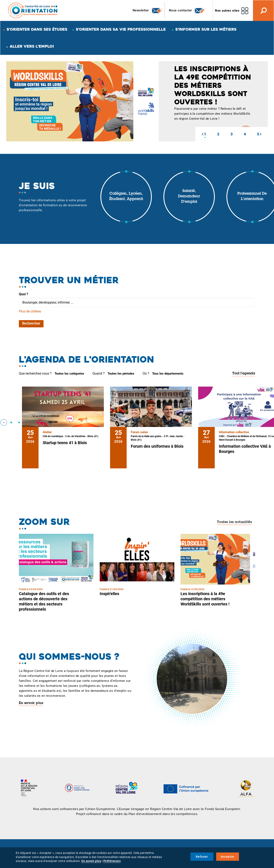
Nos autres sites (227, 11)
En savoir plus (31, 703)
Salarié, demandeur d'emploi (189, 196)
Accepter (228, 857)
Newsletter (148, 11)
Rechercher (31, 324)
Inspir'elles (109, 594)
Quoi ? (24, 294)
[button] (202, 134)
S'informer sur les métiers (206, 29)
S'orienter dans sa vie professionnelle (121, 29)
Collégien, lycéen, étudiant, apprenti (126, 197)
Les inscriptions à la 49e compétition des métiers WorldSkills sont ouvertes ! (205, 599)
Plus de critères (30, 311)
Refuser (202, 857)
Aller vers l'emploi (32, 46)
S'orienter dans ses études (37, 29)
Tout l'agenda (244, 374)
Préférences (112, 861)
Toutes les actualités (235, 522)
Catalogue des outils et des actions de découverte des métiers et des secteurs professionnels (44, 601)
